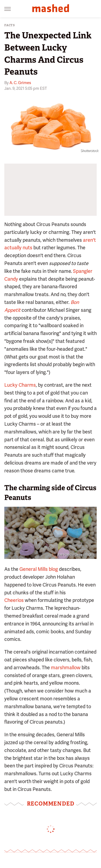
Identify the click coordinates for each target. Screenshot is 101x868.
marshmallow (66, 667)
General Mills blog (39, 569)
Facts (10, 25)
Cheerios (14, 600)
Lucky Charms (20, 385)
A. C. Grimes (20, 83)
